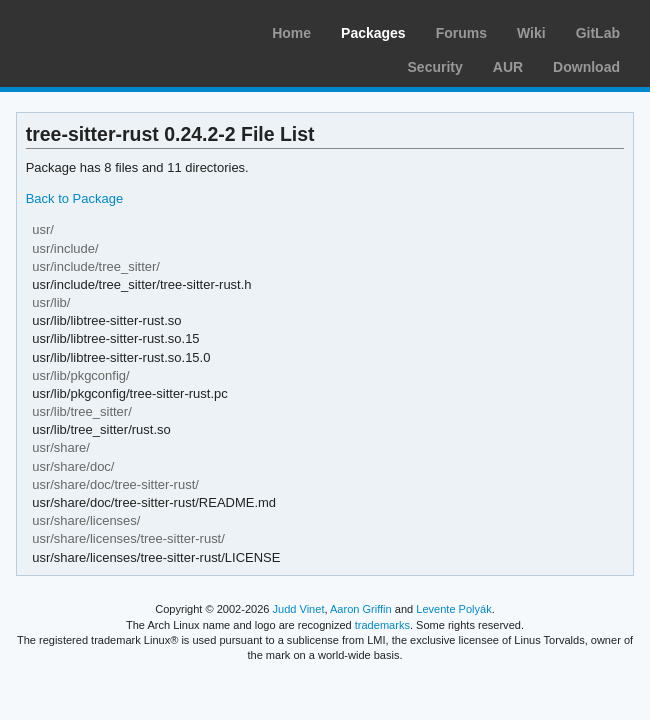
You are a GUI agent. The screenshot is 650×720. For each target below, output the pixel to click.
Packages (373, 33)
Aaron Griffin (361, 609)
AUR (508, 67)
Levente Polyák (453, 609)
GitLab (598, 33)
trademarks (382, 625)
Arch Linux (110, 30)
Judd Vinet (299, 609)
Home (291, 33)
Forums (461, 33)
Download (586, 67)
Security (435, 67)
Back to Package (74, 198)
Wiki (531, 33)
